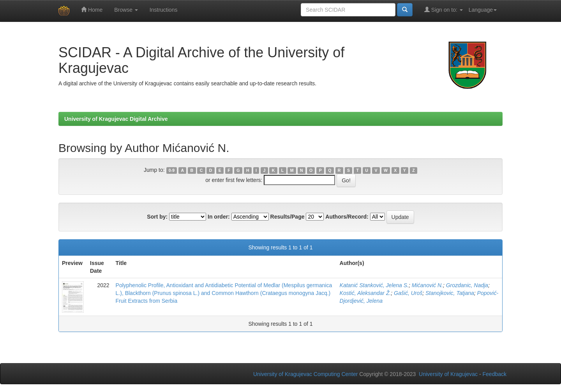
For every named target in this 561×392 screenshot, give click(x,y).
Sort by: (157, 217)
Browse (126, 10)
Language (483, 10)
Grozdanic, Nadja (467, 285)
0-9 (172, 170)
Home (92, 10)
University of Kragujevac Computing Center (305, 374)
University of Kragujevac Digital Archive (116, 119)
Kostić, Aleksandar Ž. (365, 293)
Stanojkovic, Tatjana (450, 293)
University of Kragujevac (448, 374)
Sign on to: (444, 10)
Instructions (164, 10)
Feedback (495, 374)
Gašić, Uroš (408, 293)
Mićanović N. (427, 285)
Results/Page (288, 217)
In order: (219, 217)
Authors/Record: (347, 217)
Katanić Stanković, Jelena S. (374, 285)
